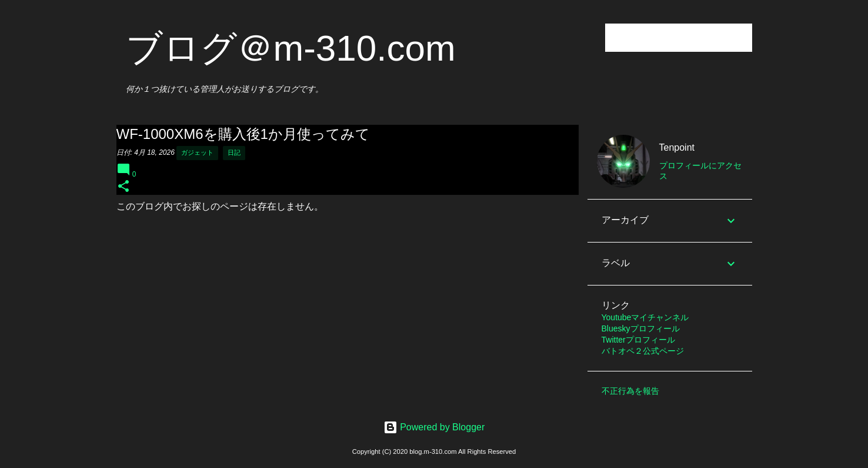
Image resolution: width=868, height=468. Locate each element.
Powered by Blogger (434, 427)
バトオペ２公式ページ (643, 351)
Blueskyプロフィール (641, 328)
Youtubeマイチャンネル (645, 317)
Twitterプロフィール (638, 340)
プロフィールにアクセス (700, 171)
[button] (123, 187)
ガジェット (197, 152)
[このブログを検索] (690, 38)
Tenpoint (677, 147)
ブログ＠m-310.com (291, 48)
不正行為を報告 (630, 391)
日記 (234, 152)
